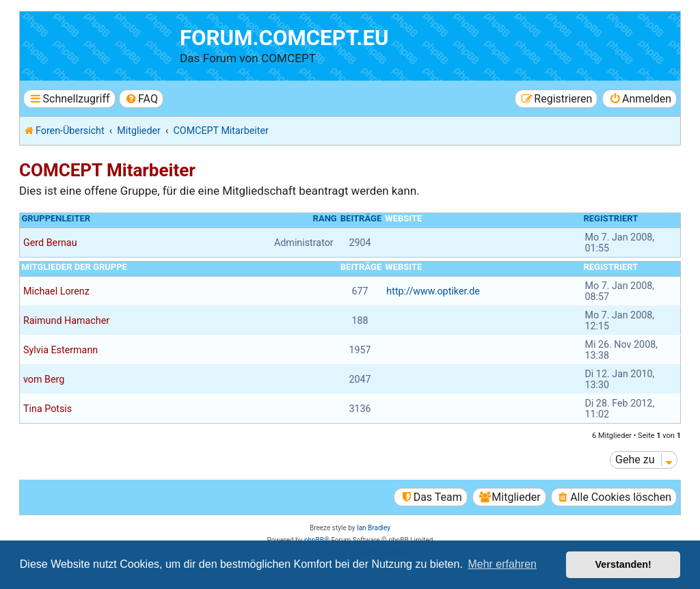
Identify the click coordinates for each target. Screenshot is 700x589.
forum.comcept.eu (284, 38)
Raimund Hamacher (66, 320)
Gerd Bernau (50, 243)
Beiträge (361, 218)
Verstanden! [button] (623, 564)
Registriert (610, 218)
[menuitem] (141, 99)
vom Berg (44, 379)
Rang (325, 218)
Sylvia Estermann (60, 350)
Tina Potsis (48, 409)
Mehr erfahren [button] (502, 564)
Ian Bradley (374, 528)
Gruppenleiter (56, 218)
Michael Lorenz (56, 291)
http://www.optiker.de (433, 291)
